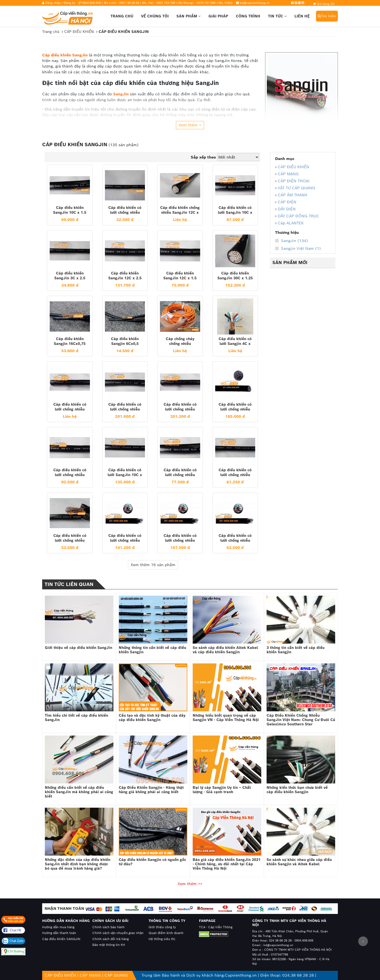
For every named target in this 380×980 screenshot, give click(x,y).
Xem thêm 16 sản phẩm (153, 565)
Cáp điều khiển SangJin (65, 55)
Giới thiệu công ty (162, 927)
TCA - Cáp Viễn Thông (216, 927)
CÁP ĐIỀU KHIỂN (293, 167)
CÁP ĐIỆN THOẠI (294, 181)
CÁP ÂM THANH (293, 195)
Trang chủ (122, 16)
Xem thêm (190, 125)
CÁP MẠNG (288, 174)
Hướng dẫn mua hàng (58, 927)
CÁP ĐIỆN (287, 202)
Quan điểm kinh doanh (166, 933)
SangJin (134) (292, 241)
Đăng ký (69, 3)
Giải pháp (218, 16)
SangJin (121, 94)
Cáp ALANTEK (291, 223)
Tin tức (277, 16)
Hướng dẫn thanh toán (59, 933)
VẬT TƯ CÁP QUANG (297, 188)
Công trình (248, 16)
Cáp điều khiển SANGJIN (61, 939)
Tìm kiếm (327, 16)
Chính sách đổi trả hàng (111, 939)
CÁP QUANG (116, 975)
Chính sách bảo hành (108, 927)
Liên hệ (302, 16)
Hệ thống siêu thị (162, 939)
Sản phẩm (189, 16)
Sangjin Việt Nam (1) (298, 249)
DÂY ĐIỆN (287, 209)
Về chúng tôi (155, 16)
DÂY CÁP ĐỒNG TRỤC (298, 216)
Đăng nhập (53, 3)
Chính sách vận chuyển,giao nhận (118, 933)
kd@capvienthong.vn (255, 3)
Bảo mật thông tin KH (109, 945)
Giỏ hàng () (324, 4)
